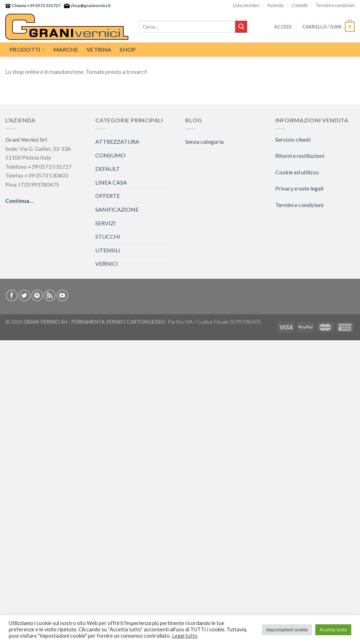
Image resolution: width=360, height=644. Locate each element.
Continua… (19, 201)
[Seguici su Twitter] (24, 295)
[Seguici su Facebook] (12, 295)
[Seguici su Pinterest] (37, 295)
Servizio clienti (293, 139)
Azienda (275, 5)
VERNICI (107, 263)
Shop (128, 49)
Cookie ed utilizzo (297, 172)
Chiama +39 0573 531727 (36, 5)
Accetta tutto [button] (333, 630)
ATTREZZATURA (117, 141)
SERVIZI (105, 223)
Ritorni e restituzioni (300, 156)
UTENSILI (108, 250)
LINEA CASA (111, 182)
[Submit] (241, 27)
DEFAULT (108, 169)
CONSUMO (110, 155)
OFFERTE (108, 196)
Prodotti (27, 50)
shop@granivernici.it (90, 5)
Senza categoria (204, 141)
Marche (66, 49)
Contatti (300, 5)
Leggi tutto (185, 636)
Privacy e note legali (299, 188)
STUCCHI (108, 236)
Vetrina (99, 49)
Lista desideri (246, 5)
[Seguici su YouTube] (62, 295)
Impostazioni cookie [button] (287, 630)
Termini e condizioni (335, 5)
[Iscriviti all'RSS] (50, 295)
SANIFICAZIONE (117, 209)
